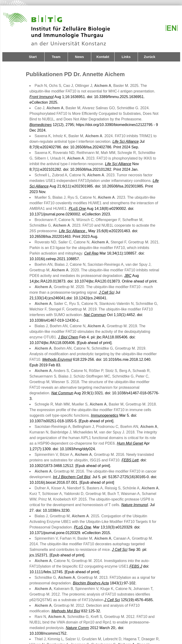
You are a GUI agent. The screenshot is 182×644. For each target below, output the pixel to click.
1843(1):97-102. (105, 583)
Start (33, 57)
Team (56, 57)
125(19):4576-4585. (129, 600)
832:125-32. (76, 611)
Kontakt (103, 57)
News (79, 57)
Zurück (150, 57)
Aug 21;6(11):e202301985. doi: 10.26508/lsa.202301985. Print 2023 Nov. (94, 186)
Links (126, 57)
